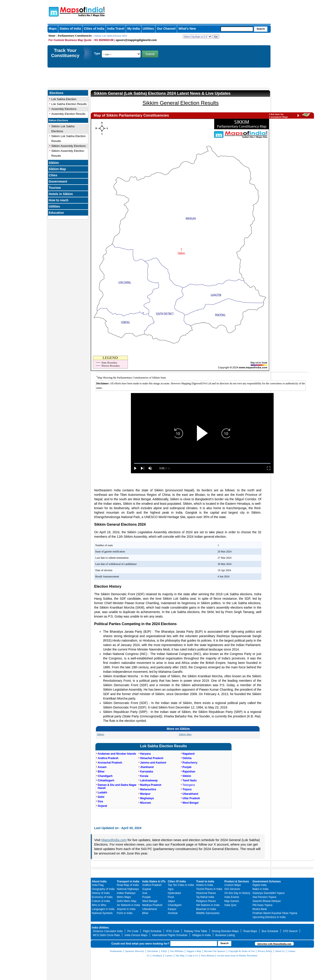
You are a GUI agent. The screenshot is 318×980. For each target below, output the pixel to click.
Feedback (157, 955)
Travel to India (205, 881)
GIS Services (232, 889)
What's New (187, 29)
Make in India (260, 889)
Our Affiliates (177, 951)
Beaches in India (206, 909)
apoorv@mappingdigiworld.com (136, 40)
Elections (56, 93)
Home (52, 36)
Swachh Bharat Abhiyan (267, 901)
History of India (101, 893)
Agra (170, 889)
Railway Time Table (195, 931)
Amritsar (173, 913)
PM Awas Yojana (262, 905)
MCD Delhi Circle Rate (106, 935)
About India (99, 881)
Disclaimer (153, 951)
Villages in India (201, 935)
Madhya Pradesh (152, 905)
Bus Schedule (270, 931)
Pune (171, 897)
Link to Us (193, 955)
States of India (70, 29)
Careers (169, 955)
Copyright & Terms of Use (242, 951)
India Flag (98, 885)
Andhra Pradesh (152, 885)
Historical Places (206, 893)
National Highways (128, 889)
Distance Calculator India (108, 931)
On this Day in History (237, 893)
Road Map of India (128, 885)
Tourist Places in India (209, 889)
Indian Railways (126, 893)
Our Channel (166, 29)
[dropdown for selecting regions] (197, 37)
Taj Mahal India (205, 897)
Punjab (146, 897)
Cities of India (94, 29)
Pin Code (133, 931)
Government (58, 181)
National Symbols (102, 913)
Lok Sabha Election (64, 99)
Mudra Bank (260, 909)
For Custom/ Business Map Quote (70, 40)
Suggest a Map (194, 951)
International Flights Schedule (170, 935)
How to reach (59, 200)
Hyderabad (174, 893)
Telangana (189, 785)
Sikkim (54, 163)
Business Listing (225, 935)
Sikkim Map (57, 169)
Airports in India (126, 909)
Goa (145, 893)
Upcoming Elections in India (269, 917)
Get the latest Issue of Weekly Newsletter (237, 955)
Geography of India (103, 889)
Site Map (180, 955)
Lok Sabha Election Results (69, 104)
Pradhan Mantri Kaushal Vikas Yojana (275, 913)
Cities (53, 175)
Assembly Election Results (68, 114)
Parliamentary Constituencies (75, 36)
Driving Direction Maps (225, 931)
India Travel (116, 29)
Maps (53, 29)
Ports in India (125, 913)
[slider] (202, 463)
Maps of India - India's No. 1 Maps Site (53, 11)
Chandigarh (175, 905)
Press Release (208, 955)
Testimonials (116, 951)
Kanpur (172, 909)
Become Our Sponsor (215, 951)
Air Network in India (128, 905)
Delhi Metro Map (127, 901)
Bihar (145, 913)
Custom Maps (233, 885)
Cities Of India (177, 881)
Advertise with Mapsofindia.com (274, 944)
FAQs (164, 951)
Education (56, 213)
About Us (280, 951)
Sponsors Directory (135, 951)
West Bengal (150, 901)
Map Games (232, 901)
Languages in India (103, 909)
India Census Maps (136, 935)
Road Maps (250, 931)
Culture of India (101, 901)
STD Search (290, 931)
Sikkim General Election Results (181, 103)
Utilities (148, 29)
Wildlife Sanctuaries (208, 913)
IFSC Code (173, 931)
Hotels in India (204, 885)
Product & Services (237, 881)
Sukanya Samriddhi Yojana (268, 893)
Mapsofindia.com (114, 840)
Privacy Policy (265, 951)
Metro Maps (124, 897)
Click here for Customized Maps (279, 115)
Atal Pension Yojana (264, 897)
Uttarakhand (150, 909)
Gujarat (147, 889)
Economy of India (102, 897)
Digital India (259, 885)
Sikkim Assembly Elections (68, 146)
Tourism (55, 188)
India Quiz (230, 905)
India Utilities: (101, 928)
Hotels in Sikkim (61, 194)
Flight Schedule (152, 931)
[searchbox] (237, 29)
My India (134, 29)
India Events (232, 897)
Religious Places (206, 901)
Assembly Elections (64, 109)
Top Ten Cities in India (181, 885)
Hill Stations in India (208, 905)
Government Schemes (267, 881)
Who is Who (99, 905)
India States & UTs (154, 881)
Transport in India (128, 881)
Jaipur (171, 901)
